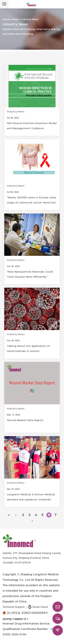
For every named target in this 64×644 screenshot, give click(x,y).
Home (6, 19)
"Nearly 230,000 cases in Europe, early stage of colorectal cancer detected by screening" (31, 202)
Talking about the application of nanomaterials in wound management (28, 351)
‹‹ (9, 515)
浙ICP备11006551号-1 (16, 619)
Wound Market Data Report (25, 420)
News (16, 19)
